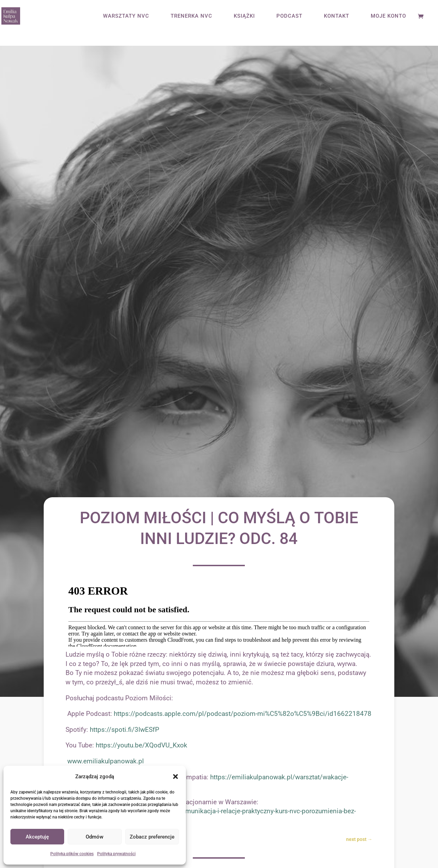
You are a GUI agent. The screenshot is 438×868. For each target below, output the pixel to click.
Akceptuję (37, 837)
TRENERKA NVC (191, 16)
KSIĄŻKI (244, 16)
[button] (175, 777)
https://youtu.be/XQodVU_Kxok (141, 745)
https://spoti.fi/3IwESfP (124, 730)
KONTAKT (337, 16)
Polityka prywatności (116, 854)
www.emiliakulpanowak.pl (106, 761)
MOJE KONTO (388, 16)
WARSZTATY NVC (126, 16)
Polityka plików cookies (72, 854)
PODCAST (289, 16)
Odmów (95, 837)
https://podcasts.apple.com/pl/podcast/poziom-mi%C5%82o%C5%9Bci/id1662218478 (243, 714)
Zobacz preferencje (152, 837)
